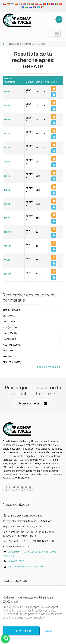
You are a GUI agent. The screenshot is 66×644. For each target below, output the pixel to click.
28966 (7, 91)
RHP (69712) (9, 356)
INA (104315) (9, 339)
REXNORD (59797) (12, 362)
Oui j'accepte (21, 631)
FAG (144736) (10, 322)
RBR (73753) (9, 351)
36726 (7, 148)
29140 (7, 260)
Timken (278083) (12, 310)
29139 (7, 134)
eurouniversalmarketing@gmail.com (27, 567)
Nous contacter (33, 403)
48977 (7, 218)
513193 (7, 246)
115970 (7, 274)
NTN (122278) (10, 327)
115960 (7, 105)
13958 (7, 120)
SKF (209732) (10, 316)
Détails (48, 631)
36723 (7, 204)
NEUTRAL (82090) (12, 345)
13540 (7, 190)
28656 (7, 162)
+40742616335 (16, 561)
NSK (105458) (10, 333)
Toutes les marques (48, 367)
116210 (7, 232)
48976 (7, 176)
